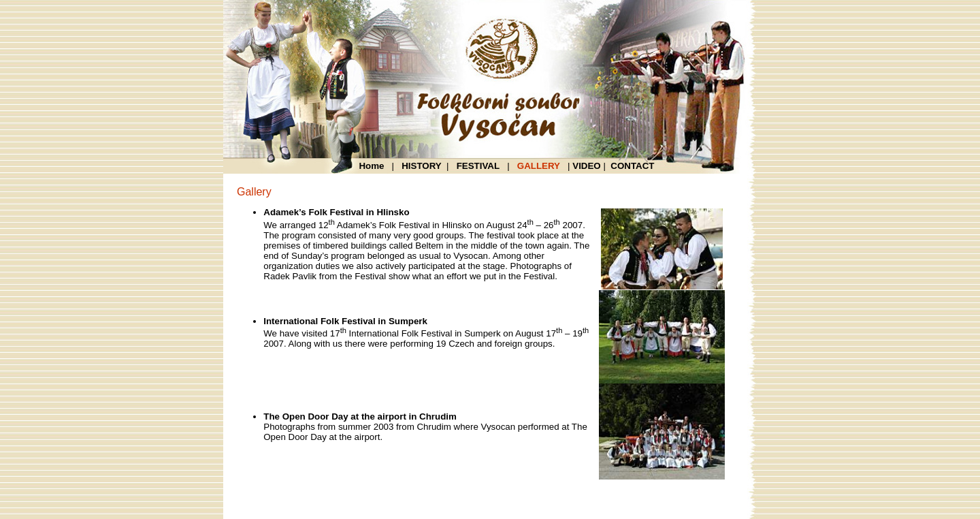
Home (374, 166)
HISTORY (422, 166)
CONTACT (632, 166)
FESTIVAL (478, 166)
